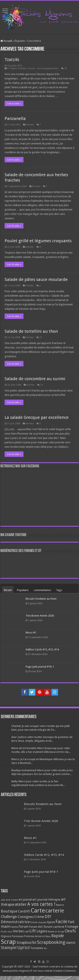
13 (41, 385)
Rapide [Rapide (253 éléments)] (58, 936)
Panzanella (15, 119)
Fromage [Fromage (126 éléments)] (72, 927)
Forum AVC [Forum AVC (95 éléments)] (36, 927)
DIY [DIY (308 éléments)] (48, 916)
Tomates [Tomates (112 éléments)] (37, 948)
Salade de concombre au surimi (35, 379)
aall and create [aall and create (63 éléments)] (9, 900)
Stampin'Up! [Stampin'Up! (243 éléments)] (12, 948)
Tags (59, 590)
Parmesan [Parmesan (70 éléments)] (18, 936)
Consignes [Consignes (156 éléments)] (26, 917)
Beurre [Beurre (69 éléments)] (60, 905)
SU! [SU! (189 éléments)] (27, 948)
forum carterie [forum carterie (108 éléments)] (54, 927)
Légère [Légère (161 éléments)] (42, 931)
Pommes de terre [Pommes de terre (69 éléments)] (34, 936)
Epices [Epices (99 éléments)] (51, 922)
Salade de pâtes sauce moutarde (36, 279)
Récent (8, 590)
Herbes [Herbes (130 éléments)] (18, 931)
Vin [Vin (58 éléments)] (45, 948)
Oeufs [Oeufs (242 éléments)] (70, 931)
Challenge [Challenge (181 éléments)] (9, 917)
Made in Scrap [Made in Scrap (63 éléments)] (56, 932)
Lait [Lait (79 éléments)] (27, 931)
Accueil (6, 41)
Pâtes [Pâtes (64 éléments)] (48, 936)
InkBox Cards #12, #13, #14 (42, 649)
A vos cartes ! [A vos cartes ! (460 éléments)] (41, 904)
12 (41, 337)
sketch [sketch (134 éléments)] (71, 943)
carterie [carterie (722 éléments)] (55, 911)
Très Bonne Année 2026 (40, 616)
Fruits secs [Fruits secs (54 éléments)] (7, 932)
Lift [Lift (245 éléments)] (33, 931)
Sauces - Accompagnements (43, 68)
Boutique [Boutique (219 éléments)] (9, 911)
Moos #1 (31, 633)
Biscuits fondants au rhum (41, 599)
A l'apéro (12, 68)
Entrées (22, 68)
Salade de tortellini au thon (31, 331)
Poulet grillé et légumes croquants (38, 241)
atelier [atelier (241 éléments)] (21, 904)
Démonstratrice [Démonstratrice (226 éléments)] (15, 922)
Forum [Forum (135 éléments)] (23, 927)
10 (65, 68)
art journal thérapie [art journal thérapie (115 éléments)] (46, 900)
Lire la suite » (14, 103)
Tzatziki (12, 60)
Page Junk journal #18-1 (40, 667)
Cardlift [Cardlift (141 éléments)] (24, 911)
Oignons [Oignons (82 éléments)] (6, 936)
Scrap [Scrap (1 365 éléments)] (8, 942)
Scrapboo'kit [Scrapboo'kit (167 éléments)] (27, 943)
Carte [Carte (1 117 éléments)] (38, 911)
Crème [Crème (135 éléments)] (39, 917)
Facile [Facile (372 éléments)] (61, 922)
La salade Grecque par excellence (37, 417)
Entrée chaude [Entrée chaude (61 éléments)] (38, 922)
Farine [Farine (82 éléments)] (14, 927)
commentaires (42, 590)
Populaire (23, 590)
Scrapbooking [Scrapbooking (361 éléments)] (51, 942)
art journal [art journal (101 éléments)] (25, 900)
